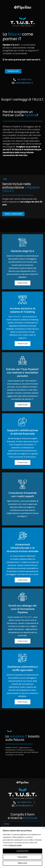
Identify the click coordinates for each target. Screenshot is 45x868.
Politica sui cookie (15, 845)
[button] (13, 71)
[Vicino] (43, 828)
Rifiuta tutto (22, 863)
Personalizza (22, 857)
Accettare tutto (22, 851)
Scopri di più (23, 283)
